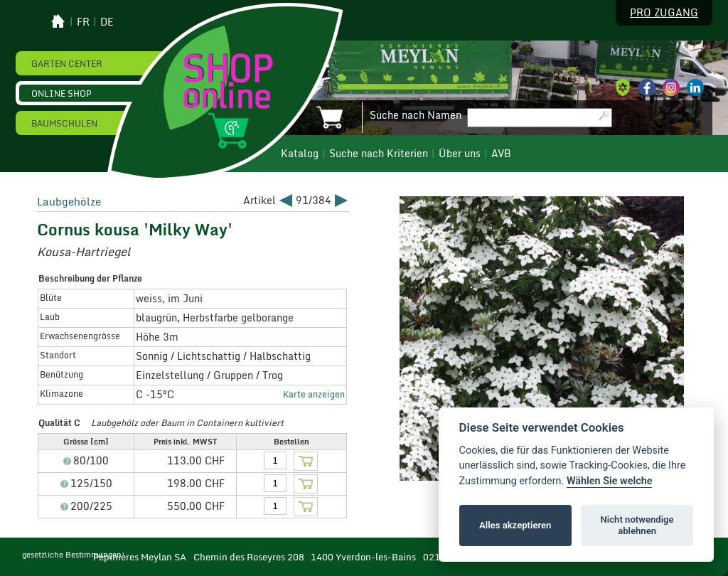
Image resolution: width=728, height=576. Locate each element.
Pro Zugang (664, 13)
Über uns (460, 154)
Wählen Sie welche (610, 481)
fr (83, 22)
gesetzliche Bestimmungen (72, 555)
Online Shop (61, 93)
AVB (501, 154)
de (107, 22)
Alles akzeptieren (515, 525)
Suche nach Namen (416, 115)
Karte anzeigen (314, 394)
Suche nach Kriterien (379, 154)
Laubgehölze (69, 201)
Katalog (300, 154)
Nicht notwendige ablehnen (637, 525)
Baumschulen (64, 123)
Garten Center (67, 63)
